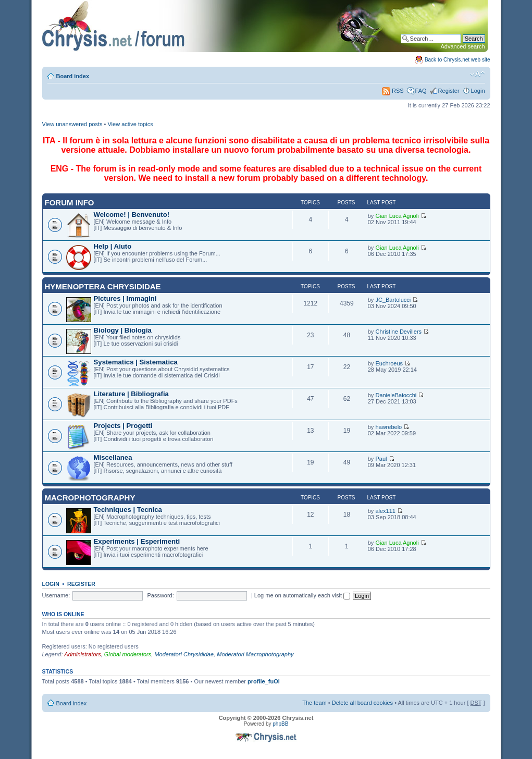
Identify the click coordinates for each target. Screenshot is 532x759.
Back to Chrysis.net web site (457, 60)
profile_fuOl (264, 681)
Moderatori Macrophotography (255, 654)
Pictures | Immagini (125, 298)
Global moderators (128, 654)
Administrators (82, 654)
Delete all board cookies (362, 703)
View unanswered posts (72, 124)
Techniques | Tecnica (128, 510)
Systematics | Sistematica (136, 362)
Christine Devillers (398, 332)
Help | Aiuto (113, 246)
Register (449, 91)
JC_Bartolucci (393, 300)
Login (478, 91)
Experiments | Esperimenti (137, 541)
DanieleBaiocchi (396, 395)
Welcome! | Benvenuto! (132, 215)
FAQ (421, 91)
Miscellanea (113, 457)
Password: (160, 595)
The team (314, 703)
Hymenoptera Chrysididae (103, 286)
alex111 (385, 511)
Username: (56, 595)
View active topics (130, 124)
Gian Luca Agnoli (397, 216)
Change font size (478, 74)
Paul (381, 459)
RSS (393, 91)
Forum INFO (70, 203)
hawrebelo (388, 427)
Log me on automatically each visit (302, 595)
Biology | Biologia (123, 330)
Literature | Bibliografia (131, 394)
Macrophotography (90, 498)
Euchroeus (389, 363)
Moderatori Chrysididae (184, 654)
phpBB (280, 724)
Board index (73, 76)
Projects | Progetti (123, 426)
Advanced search (463, 46)
